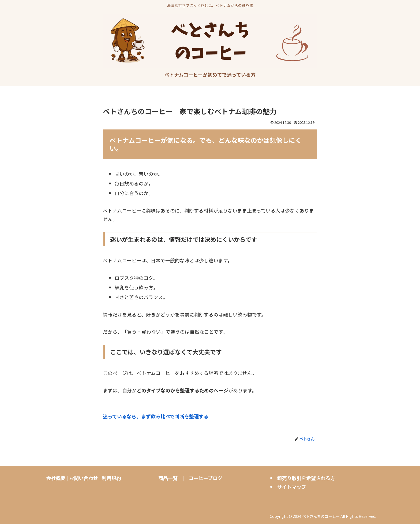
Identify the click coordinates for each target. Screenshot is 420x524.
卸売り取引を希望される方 (306, 478)
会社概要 (56, 478)
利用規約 (111, 478)
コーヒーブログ (206, 478)
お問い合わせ (84, 478)
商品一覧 (168, 478)
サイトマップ (292, 487)
